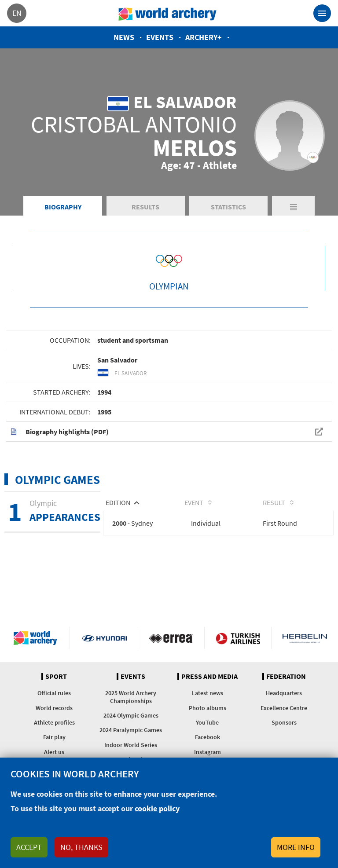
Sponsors (284, 722)
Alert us (54, 752)
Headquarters (284, 693)
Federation (286, 677)
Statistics (228, 207)
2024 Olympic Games (131, 715)
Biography (63, 207)
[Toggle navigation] (322, 13)
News (124, 37)
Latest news (208, 693)
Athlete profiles (54, 722)
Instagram (208, 752)
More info (296, 847)
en (17, 13)
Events (160, 37)
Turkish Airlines (238, 638)
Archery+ (204, 37)
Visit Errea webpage (171, 638)
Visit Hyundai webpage (105, 638)
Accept (29, 847)
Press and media (209, 677)
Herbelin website (305, 638)
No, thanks (81, 847)
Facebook (208, 737)
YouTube (207, 722)
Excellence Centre (284, 708)
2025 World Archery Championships (131, 697)
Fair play (54, 737)
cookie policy (157, 808)
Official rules (54, 693)
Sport (56, 677)
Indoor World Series (131, 745)
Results (145, 207)
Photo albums (208, 708)
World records (54, 708)
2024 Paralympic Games (131, 730)
